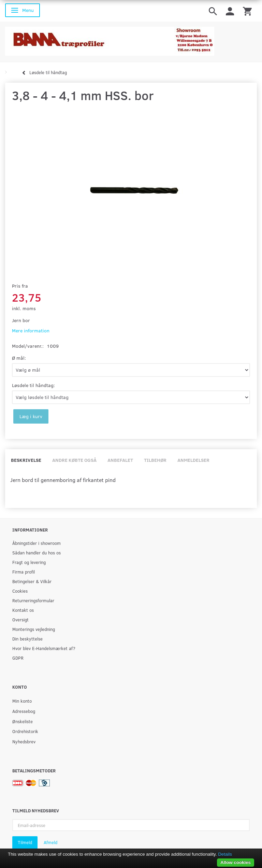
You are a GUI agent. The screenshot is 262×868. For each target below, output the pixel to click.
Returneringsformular (33, 600)
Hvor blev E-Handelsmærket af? (44, 648)
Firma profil (24, 572)
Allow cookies (236, 862)
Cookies (20, 591)
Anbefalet (120, 460)
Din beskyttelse (27, 639)
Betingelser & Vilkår (32, 581)
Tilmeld (25, 842)
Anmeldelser (193, 460)
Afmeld (50, 842)
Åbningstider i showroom (37, 543)
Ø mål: (19, 358)
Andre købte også (74, 460)
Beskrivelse (26, 460)
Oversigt (20, 619)
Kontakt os (23, 610)
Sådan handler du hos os (37, 553)
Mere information (31, 330)
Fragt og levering (29, 562)
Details (225, 854)
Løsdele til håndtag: (33, 385)
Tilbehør (155, 460)
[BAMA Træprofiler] (110, 39)
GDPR (18, 658)
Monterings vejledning (34, 629)
